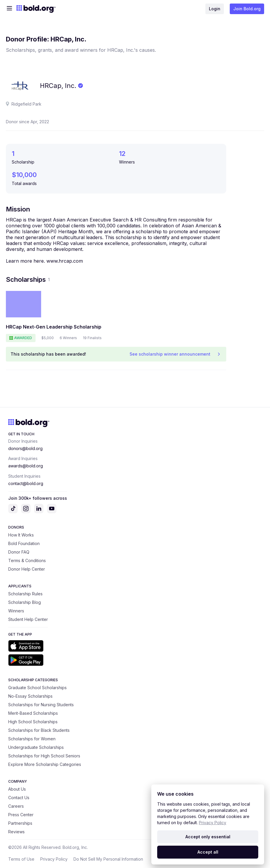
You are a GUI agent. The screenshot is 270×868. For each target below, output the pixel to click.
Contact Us (19, 798)
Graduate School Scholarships (37, 688)
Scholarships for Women (32, 739)
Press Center (21, 815)
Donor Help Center (27, 569)
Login (215, 9)
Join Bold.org (247, 9)
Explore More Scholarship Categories (45, 764)
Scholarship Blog (25, 602)
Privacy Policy (54, 859)
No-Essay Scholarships (30, 696)
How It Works (21, 535)
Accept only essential (208, 837)
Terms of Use (21, 859)
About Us (17, 789)
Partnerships (20, 823)
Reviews (16, 832)
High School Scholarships (33, 722)
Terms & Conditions (27, 560)
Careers (16, 806)
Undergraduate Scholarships (36, 747)
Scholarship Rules (25, 594)
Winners (16, 611)
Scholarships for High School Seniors (44, 756)
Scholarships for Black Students (39, 730)
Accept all (208, 852)
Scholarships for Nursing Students (41, 705)
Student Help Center (28, 619)
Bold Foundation (24, 543)
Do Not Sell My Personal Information (108, 859)
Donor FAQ (19, 552)
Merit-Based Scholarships (33, 713)
